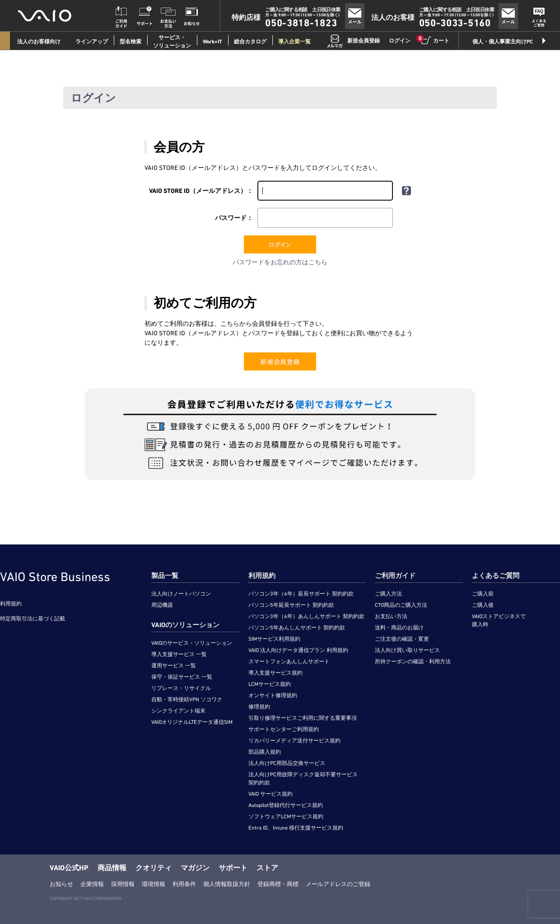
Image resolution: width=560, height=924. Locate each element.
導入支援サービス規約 (275, 673)
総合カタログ (250, 42)
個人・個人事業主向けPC (503, 42)
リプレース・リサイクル (181, 688)
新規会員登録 (364, 41)
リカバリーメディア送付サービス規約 (294, 741)
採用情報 (123, 884)
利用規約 (11, 604)
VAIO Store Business (55, 577)
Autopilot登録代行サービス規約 (286, 805)
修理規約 (259, 707)
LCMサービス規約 (270, 684)
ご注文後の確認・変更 (402, 639)
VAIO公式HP (69, 868)
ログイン (400, 41)
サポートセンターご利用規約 (284, 729)
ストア (267, 868)
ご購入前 (483, 594)
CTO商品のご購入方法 (401, 605)
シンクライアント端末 (178, 711)
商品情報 (112, 868)
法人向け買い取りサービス (407, 650)
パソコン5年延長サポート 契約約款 (291, 605)
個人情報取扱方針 (227, 884)
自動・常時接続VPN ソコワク (187, 699)
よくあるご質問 (496, 576)
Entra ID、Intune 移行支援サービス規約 (296, 828)
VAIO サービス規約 (271, 794)
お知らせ (61, 884)
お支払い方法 (391, 616)
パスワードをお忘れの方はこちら (280, 262)
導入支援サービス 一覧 (179, 654)
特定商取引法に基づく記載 (33, 619)
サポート (233, 868)
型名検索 (131, 42)
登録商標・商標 (278, 884)
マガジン (195, 868)
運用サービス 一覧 (174, 666)
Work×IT (212, 42)
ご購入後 (483, 605)
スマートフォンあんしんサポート (289, 661)
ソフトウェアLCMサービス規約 (286, 816)
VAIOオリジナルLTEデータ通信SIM (192, 722)
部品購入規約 (265, 752)
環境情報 (154, 884)
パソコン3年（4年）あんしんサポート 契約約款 (306, 616)
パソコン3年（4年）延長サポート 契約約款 (301, 594)
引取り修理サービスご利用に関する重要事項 (303, 718)
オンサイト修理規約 (273, 695)
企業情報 (92, 884)
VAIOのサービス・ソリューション (192, 643)
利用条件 (184, 884)
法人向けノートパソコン (181, 594)
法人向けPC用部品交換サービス (287, 763)
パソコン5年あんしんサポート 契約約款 (297, 628)
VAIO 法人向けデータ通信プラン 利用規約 (298, 650)
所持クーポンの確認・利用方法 (413, 661)
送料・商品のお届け (399, 628)
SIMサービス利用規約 (274, 639)
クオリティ (154, 868)
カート (434, 40)
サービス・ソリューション (172, 42)
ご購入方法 (388, 594)
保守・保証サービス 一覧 (182, 677)
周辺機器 (162, 605)
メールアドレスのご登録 (338, 884)
